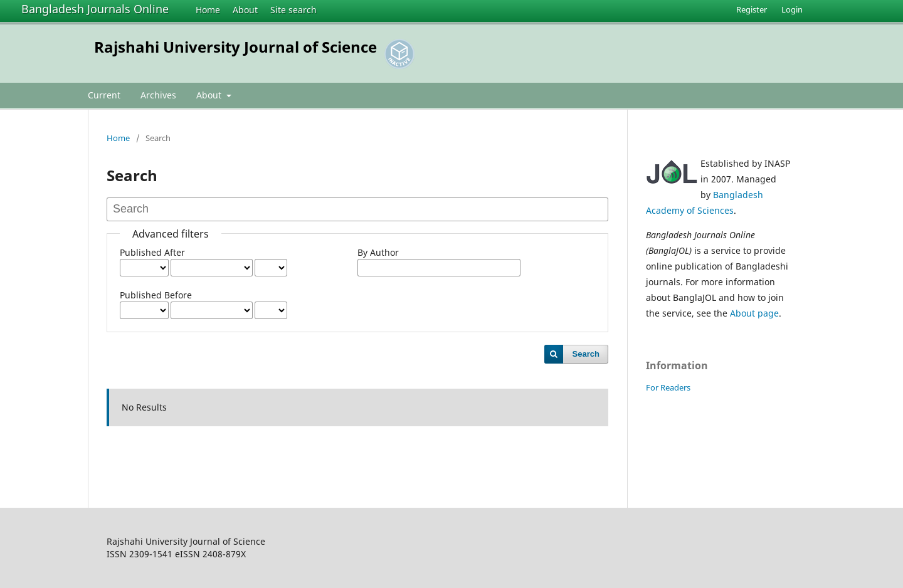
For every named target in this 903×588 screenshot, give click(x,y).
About (245, 10)
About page (754, 313)
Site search (293, 10)
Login (792, 9)
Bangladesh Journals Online (95, 9)
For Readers (668, 387)
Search (586, 354)
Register (752, 9)
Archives (158, 95)
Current (104, 95)
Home (208, 10)
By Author (378, 252)
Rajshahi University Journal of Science (235, 47)
